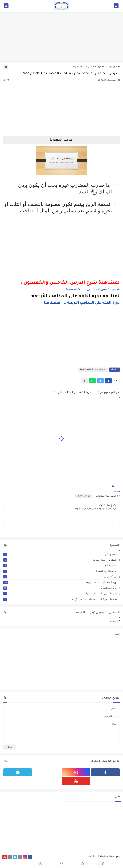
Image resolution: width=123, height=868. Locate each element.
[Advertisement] (61, 36)
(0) (6, 81)
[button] (108, 381)
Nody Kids (92, 856)
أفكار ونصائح (60, 565)
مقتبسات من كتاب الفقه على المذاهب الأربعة (60, 599)
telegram (112, 621)
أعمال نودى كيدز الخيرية (60, 560)
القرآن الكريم (60, 577)
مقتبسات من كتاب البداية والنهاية (60, 594)
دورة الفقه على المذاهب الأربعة (88, 67)
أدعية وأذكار (60, 554)
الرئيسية (114, 67)
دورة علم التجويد (60, 588)
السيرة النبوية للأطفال (60, 571)
